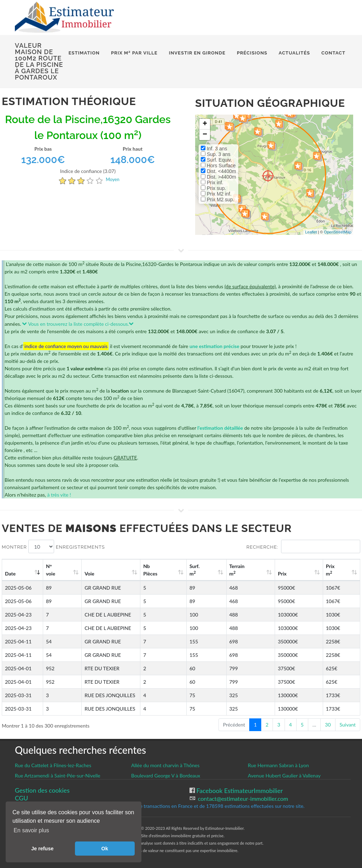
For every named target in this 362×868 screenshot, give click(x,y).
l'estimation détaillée (220, 428)
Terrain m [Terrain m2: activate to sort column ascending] (265, 570)
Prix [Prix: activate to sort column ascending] (300, 574)
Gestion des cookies (42, 790)
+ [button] (205, 124)
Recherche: (303, 546)
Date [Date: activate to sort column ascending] (10, 574)
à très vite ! (59, 495)
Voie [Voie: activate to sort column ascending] (83, 574)
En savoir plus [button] (31, 830)
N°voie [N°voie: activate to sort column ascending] (52, 570)
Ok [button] (105, 849)
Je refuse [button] (42, 849)
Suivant (348, 725)
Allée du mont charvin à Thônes (165, 765)
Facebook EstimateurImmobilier (239, 791)
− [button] (205, 135)
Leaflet (311, 232)
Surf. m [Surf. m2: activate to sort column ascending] (231, 570)
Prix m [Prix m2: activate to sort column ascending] (338, 570)
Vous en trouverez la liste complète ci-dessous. (78, 324)
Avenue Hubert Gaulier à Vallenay (284, 776)
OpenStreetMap (338, 232)
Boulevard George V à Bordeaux (166, 776)
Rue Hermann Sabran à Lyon (278, 765)
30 (328, 725)
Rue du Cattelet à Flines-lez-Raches (53, 765)
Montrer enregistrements (53, 546)
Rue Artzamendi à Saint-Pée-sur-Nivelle (58, 776)
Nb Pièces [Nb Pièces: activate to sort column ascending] (197, 570)
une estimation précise (214, 346)
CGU (21, 798)
